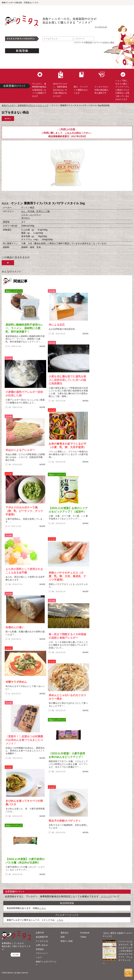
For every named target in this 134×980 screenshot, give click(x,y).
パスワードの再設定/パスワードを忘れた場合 (94, 43)
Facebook (85, 933)
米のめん (26, 218)
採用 (63, 937)
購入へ (50, 196)
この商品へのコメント (84, 196)
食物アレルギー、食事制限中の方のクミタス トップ (25, 105)
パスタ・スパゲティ (31, 215)
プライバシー (42, 953)
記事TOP (40, 933)
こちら (68, 133)
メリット (106, 896)
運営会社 (65, 933)
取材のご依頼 (67, 941)
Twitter (83, 937)
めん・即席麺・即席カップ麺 (35, 211)
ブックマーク (67, 196)
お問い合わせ (42, 945)
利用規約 (40, 949)
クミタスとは (101, 27)
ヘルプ (39, 957)
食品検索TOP (42, 937)
